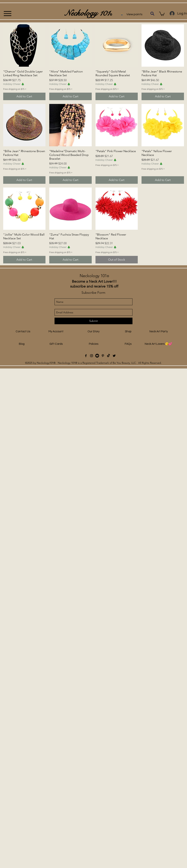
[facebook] (86, 356)
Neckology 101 (94, 276)
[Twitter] (114, 356)
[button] (162, 14)
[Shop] (128, 332)
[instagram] (92, 356)
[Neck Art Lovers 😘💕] (159, 344)
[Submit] (93, 321)
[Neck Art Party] (159, 332)
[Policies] (94, 344)
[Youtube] (97, 356)
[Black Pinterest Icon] (103, 356)
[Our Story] (94, 332)
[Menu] (8, 14)
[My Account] (56, 332)
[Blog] (22, 344)
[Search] (152, 14)
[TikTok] (109, 356)
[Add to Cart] (24, 96)
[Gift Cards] (56, 344)
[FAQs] (128, 344)
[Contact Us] (23, 332)
